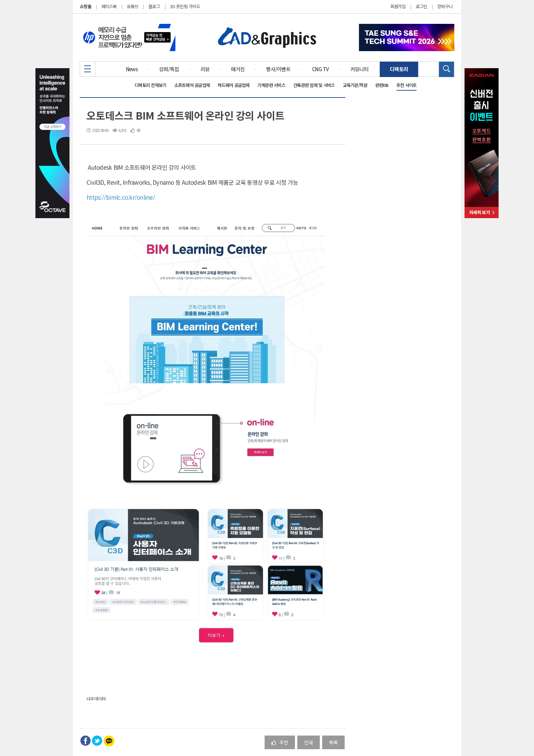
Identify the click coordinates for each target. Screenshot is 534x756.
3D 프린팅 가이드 (185, 6)
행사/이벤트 (278, 69)
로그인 (422, 6)
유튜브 (132, 6)
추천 (280, 742)
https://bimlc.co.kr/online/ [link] (121, 197)
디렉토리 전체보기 (150, 85)
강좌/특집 (169, 69)
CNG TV (320, 69)
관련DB (382, 85)
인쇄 (309, 742)
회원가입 (398, 6)
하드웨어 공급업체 (233, 85)
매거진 (238, 69)
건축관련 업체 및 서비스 (314, 85)
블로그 (154, 6)
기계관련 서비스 (271, 85)
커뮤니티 (359, 69)
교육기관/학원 (355, 85)
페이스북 (109, 6)
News (132, 69)
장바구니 (445, 6)
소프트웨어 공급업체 (192, 85)
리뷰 (205, 69)
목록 (333, 742)
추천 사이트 (407, 85)
